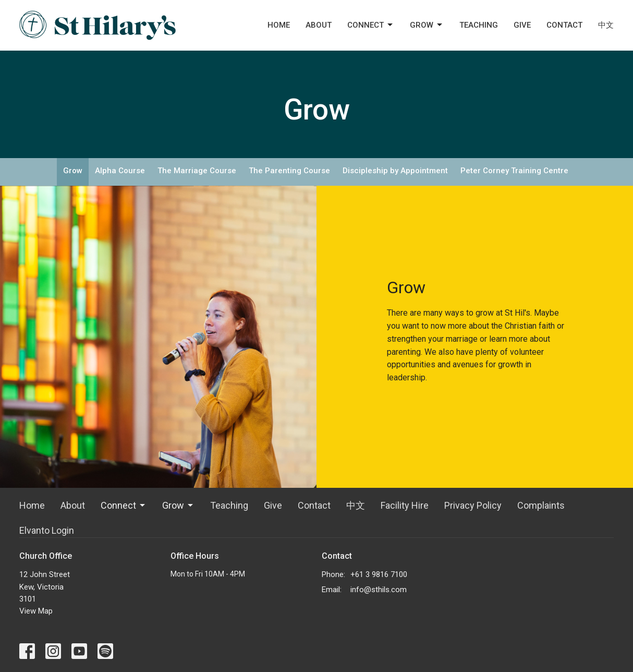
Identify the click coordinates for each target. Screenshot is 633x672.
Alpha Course (120, 171)
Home (279, 25)
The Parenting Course (289, 171)
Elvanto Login (47, 530)
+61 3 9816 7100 (379, 574)
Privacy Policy (473, 505)
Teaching (479, 25)
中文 (606, 25)
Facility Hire (405, 505)
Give (522, 25)
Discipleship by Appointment (395, 171)
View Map (36, 611)
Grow (427, 25)
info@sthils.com (379, 590)
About (319, 25)
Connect (371, 25)
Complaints (541, 505)
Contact (564, 25)
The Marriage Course (197, 171)
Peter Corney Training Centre (514, 171)
